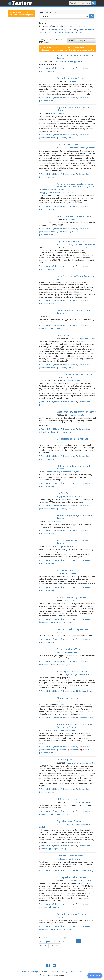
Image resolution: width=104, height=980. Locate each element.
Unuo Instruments (54, 521)
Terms (72, 971)
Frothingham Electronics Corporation (81, 763)
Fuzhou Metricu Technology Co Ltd (68, 61)
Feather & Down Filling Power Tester (73, 542)
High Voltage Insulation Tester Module (73, 109)
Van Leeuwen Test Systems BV (69, 859)
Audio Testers (72, 30)
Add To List (45, 68)
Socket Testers (65, 570)
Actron (59, 701)
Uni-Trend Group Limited (67, 573)
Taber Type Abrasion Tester (72, 671)
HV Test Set (63, 493)
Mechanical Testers (67, 698)
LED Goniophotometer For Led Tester (73, 467)
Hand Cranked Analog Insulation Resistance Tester (74, 726)
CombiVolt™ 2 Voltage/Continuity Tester (75, 312)
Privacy (64, 971)
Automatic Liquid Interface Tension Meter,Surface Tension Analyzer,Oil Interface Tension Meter (67, 187)
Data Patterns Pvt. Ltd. (60, 113)
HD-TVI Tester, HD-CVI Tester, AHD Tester (76, 57)
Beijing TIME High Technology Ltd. (82, 245)
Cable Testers (57, 32)
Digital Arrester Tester (69, 821)
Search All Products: (48, 12)
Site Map (89, 971)
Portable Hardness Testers (71, 914)
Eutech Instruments (76, 415)
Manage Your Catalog (40, 971)
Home (12, 971)
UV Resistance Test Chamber (72, 439)
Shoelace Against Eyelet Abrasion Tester (75, 517)
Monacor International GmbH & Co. (81, 802)
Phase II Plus (71, 81)
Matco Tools (70, 600)
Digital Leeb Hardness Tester (73, 242)
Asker (59, 279)
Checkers (84, 32)
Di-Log (49, 316)
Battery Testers (45, 32)
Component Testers (72, 32)
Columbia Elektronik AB (74, 380)
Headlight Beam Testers (70, 856)
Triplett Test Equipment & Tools (82, 338)
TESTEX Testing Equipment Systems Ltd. (79, 148)
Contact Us (55, 971)
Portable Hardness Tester (71, 78)
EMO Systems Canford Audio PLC (80, 880)
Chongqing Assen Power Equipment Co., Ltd (56, 192)
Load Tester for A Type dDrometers (76, 276)
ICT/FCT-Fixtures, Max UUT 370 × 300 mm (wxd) (74, 376)
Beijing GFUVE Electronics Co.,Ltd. (70, 496)
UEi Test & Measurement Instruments (60, 730)
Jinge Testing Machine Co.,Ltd (77, 675)
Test (48, 30)
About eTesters (23, 971)
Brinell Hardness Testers (70, 649)
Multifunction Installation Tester (75, 216)
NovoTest (61, 917)
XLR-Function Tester (68, 799)
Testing (54, 30)
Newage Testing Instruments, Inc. (70, 652)
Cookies (80, 971)
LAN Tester (63, 335)
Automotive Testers (86, 30)
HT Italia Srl (71, 219)
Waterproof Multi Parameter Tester (76, 412)
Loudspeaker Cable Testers (72, 877)
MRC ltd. (60, 442)
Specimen (62, 30)
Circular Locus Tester (68, 145)
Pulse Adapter (64, 760)
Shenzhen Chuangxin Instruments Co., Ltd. (63, 472)
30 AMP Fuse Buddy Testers (72, 597)
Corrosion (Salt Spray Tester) (72, 629)
